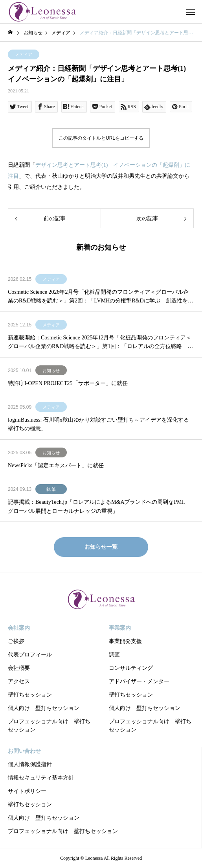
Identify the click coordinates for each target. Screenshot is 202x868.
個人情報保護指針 (30, 764)
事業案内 (120, 628)
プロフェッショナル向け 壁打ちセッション (49, 726)
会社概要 (19, 668)
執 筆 (51, 489)
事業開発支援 (125, 641)
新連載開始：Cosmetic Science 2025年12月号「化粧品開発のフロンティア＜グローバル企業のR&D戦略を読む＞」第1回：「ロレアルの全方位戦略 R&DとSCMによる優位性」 (100, 343)
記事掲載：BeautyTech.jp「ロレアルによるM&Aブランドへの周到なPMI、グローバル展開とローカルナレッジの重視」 (98, 506)
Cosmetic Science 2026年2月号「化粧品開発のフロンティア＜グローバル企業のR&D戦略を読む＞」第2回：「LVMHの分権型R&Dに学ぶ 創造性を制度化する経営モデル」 (101, 297)
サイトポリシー (27, 791)
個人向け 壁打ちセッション (44, 708)
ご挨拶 (16, 641)
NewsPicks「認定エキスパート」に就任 (56, 465)
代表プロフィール (30, 655)
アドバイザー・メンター (139, 681)
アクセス (19, 681)
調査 (114, 655)
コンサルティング (131, 668)
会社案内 (19, 628)
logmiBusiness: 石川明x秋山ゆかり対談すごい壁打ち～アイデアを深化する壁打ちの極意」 (98, 424)
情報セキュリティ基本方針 (41, 778)
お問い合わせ (24, 751)
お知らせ (51, 370)
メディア (24, 54)
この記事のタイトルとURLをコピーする (101, 138)
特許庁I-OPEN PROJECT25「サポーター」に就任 (68, 383)
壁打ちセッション (30, 695)
